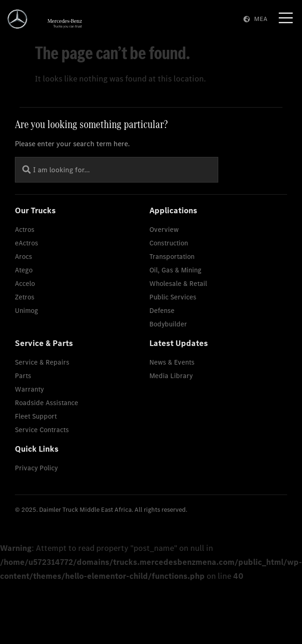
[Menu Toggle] (286, 18)
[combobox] (117, 170)
